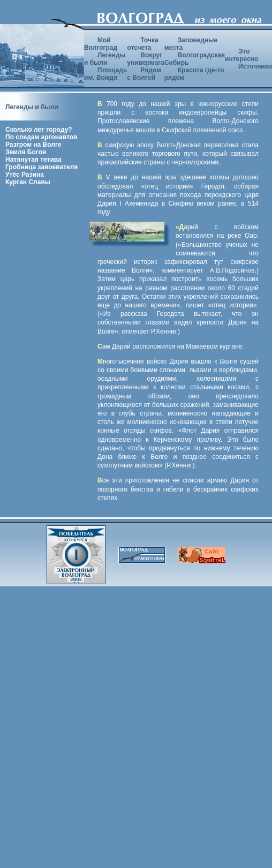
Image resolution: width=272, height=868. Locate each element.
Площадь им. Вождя (105, 74)
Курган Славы (28, 182)
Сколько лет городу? (39, 130)
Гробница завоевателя (41, 167)
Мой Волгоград (101, 44)
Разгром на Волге (33, 145)
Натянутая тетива (33, 160)
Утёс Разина (25, 175)
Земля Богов (26, 152)
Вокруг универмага (145, 59)
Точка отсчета (142, 44)
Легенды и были (105, 59)
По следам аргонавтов (41, 137)
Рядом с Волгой (144, 74)
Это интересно (241, 55)
